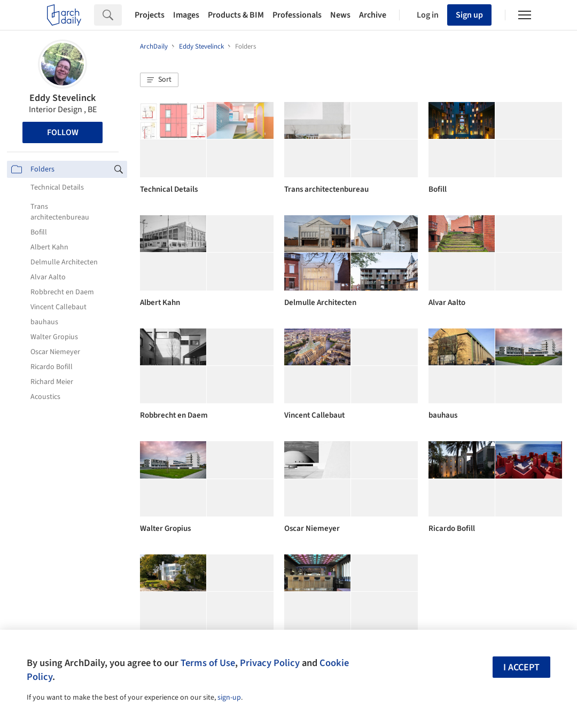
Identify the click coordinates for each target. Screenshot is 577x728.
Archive (373, 15)
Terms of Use (208, 663)
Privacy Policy (270, 663)
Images (186, 15)
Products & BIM (236, 15)
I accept (521, 667)
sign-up (229, 698)
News (340, 15)
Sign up (469, 15)
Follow (63, 132)
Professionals (297, 15)
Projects (150, 15)
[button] (159, 80)
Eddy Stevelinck (63, 98)
